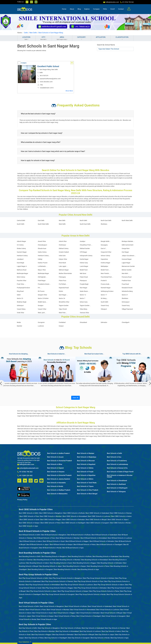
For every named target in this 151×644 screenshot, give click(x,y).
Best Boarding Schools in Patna (98, 566)
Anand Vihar (42, 241)
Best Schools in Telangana (116, 492)
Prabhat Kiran (126, 281)
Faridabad (62, 322)
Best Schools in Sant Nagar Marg (51, 33)
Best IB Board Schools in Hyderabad (104, 535)
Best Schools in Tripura (85, 486)
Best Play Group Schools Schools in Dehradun (90, 588)
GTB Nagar (83, 252)
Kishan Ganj (84, 263)
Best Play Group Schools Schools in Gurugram (58, 594)
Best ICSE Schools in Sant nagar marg (56, 426)
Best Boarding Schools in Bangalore (54, 556)
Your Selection (25, 642)
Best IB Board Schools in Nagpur (77, 541)
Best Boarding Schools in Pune (44, 560)
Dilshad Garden (85, 248)
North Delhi (83, 220)
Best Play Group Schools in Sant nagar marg (57, 411)
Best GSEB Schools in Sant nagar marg (111, 436)
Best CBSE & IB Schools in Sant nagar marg (57, 429)
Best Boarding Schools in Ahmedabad (95, 560)
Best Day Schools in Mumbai (45, 631)
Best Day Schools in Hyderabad (93, 628)
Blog (79, 9)
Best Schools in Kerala (55, 486)
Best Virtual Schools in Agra (47, 619)
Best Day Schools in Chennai (115, 628)
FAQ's (105, 9)
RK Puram (41, 291)
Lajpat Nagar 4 (22, 266)
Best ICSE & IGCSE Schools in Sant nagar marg (103, 431)
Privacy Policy (22, 500)
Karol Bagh (21, 263)
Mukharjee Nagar (22, 273)
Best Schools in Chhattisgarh (117, 488)
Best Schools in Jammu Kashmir (59, 479)
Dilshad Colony (64, 248)
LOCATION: (26, 38)
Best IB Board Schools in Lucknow (120, 538)
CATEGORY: (82, 38)
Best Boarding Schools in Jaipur (51, 566)
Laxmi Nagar (84, 266)
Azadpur (83, 241)
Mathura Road (22, 270)
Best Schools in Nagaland (86, 464)
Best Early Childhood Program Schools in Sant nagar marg (84, 434)
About (72, 9)
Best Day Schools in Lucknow (90, 631)
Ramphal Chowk (127, 288)
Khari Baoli (62, 263)
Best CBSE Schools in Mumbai (51, 516)
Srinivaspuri (126, 302)
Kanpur (61, 326)
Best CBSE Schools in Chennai (121, 513)
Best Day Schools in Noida (100, 638)
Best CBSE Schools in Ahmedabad (75, 516)
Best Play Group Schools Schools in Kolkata (99, 578)
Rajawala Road (64, 288)
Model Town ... (105, 270)
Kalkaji (40, 259)
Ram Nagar (84, 288)
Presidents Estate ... (44, 284)
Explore (87, 9)
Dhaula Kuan (42, 248)
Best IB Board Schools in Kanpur (61, 545)
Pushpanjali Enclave (23, 288)
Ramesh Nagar (106, 288)
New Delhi (33, 33)
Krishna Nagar (105, 263)
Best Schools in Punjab (85, 472)
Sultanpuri (20, 305)
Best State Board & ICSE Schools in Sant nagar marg (47, 434)
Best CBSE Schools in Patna (51, 523)
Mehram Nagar (64, 270)
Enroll (113, 9)
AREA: (62, 38)
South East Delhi (85, 224)
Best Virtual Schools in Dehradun (88, 613)
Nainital (19, 326)
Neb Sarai (83, 273)
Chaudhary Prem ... (86, 245)
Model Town (84, 270)
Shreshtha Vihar (64, 302)
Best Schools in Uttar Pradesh (88, 490)
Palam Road (84, 277)
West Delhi (62, 224)
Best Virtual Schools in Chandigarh (89, 616)
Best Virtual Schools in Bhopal (112, 613)
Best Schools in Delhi (114, 453)
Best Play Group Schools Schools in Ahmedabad (43, 585)
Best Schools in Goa (114, 457)
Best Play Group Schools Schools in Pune (89, 581)
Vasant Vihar (42, 309)
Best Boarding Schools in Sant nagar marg (86, 411)
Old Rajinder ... (43, 277)
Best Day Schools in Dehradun (63, 635)
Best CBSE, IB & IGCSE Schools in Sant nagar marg (88, 429)
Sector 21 (125, 295)
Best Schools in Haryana (56, 472)
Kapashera (104, 259)
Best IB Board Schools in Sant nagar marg (83, 426)
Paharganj (62, 277)
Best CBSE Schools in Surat (29, 520)
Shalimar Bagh (22, 302)
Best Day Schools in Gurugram (79, 638)
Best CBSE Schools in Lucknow (99, 516)
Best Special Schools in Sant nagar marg (39, 416)
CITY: (44, 38)
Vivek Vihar (21, 313)
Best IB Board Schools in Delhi (30, 535)
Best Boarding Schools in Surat (61, 563)
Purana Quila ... (106, 284)
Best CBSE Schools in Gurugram (98, 523)
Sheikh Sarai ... (43, 302)
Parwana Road (127, 277)
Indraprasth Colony (86, 256)
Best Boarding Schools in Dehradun (110, 563)
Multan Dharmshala (65, 273)
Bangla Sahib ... (106, 241)
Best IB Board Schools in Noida (50, 548)
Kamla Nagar (84, 259)
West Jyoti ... (42, 313)
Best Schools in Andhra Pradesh (58, 453)
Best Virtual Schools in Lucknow (108, 610)
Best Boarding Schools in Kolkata (80, 556)
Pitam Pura (62, 281)
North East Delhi (106, 220)
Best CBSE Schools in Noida (120, 523)
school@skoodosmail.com (28, 468)
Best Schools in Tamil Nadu (87, 483)
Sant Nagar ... (63, 295)
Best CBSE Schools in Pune (29, 516)
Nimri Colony (21, 277)
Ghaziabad (83, 322)
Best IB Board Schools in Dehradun (102, 541)
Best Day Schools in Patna (34, 638)
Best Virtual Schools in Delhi (29, 606)
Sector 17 (104, 295)
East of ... (104, 248)
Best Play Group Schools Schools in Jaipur (42, 591)
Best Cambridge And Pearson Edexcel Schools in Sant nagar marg (64, 439)
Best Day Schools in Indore (111, 631)
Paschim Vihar (22, 281)
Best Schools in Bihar (55, 464)
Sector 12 (83, 295)
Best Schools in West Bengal (87, 494)
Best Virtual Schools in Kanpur (43, 616)
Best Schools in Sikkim (85, 479)
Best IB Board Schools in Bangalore (54, 535)
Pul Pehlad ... (63, 284)
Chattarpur (62, 245)
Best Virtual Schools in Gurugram (114, 616)
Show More (69, 91)
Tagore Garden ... (85, 305)
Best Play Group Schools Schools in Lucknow (77, 585)
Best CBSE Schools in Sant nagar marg (30, 426)
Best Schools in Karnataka (56, 483)
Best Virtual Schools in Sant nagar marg (95, 413)
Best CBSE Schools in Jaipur (118, 520)
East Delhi (41, 220)
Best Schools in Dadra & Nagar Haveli (120, 472)
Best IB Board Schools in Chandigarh (109, 545)
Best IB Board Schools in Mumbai (68, 538)
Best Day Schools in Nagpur (41, 635)
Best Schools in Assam (55, 457)
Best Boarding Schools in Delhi (30, 556)
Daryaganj (104, 245)
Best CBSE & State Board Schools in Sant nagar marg (39, 431)
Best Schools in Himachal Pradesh (59, 475)
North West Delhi (127, 220)
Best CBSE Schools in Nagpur (51, 520)
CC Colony (20, 245)
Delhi (26, 33)
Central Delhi (21, 220)
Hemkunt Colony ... (44, 256)
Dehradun (104, 322)
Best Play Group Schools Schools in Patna (104, 591)
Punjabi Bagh (84, 284)
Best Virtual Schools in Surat (42, 613)
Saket (19, 295)
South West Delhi (43, 224)
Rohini (61, 291)
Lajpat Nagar (126, 263)
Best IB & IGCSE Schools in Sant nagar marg (72, 431)
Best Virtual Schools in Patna (65, 616)
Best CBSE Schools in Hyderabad (97, 513)
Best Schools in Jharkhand (116, 484)
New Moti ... (126, 273)
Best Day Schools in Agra (120, 638)
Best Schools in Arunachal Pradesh (60, 461)
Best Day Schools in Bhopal (84, 635)
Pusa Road (125, 284)
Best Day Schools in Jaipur (105, 635)
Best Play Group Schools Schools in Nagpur (58, 588)
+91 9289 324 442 (25, 476)
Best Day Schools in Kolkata (71, 628)
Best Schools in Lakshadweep (117, 464)
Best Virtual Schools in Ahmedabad (83, 610)
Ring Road (20, 291)
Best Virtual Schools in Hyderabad (100, 606)
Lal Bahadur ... (43, 266)
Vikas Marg (83, 309)
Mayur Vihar (42, 270)
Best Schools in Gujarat (55, 468)
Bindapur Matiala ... (128, 241)
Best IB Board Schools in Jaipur (38, 545)
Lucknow (41, 326)
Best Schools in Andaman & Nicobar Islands (120, 476)
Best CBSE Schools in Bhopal (96, 520)
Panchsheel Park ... (107, 277)
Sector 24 (62, 298)
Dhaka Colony (21, 248)
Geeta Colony (42, 252)
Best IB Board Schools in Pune (44, 538)
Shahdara (104, 224)
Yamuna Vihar (84, 313)
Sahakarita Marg (127, 291)
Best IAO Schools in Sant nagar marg (52, 436)
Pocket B (104, 281)
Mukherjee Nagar (43, 273)
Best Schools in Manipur (86, 453)
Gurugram (41, 322)
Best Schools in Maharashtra (57, 494)
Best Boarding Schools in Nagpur (85, 563)
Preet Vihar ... (21, 284)
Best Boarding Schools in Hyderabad (105, 556)
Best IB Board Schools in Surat (54, 541)
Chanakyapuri (42, 245)
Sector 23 (20, 298)
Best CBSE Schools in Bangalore (51, 513)
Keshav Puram (43, 263)
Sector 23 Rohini (43, 298)
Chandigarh (126, 322)
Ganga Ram (126, 248)
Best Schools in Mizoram (86, 461)
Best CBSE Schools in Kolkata (74, 513)
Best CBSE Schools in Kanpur (29, 523)
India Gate (62, 256)
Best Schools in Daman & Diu (117, 468)
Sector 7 (82, 298)
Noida (19, 322)
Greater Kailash (64, 252)
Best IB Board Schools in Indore (31, 541)
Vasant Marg (21, 309)
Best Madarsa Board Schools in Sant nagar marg (81, 436)
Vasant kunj (126, 305)
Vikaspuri (104, 309)
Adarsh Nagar (21, 241)
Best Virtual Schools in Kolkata (76, 606)
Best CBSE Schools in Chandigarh (73, 523)
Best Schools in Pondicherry (117, 461)
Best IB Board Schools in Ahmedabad (94, 538)
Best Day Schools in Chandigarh (56, 638)
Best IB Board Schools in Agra (73, 548)
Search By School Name (106, 45)
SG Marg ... (104, 298)
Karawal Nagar (127, 259)
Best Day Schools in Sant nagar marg (29, 411)
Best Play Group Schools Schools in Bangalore (66, 578)
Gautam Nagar (22, 252)
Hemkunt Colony (22, 256)
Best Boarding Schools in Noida (65, 569)
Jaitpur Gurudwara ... (129, 256)
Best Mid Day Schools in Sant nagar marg (31, 413)
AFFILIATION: (101, 38)
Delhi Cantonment (128, 245)
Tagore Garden (64, 305)
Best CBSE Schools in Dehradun (74, 520)
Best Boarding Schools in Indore (38, 563)
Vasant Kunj (105, 305)
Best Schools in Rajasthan (86, 475)
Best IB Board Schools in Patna (85, 545)
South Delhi (21, 224)
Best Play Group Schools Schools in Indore (109, 585)
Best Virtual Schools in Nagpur (65, 613)
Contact (121, 9)
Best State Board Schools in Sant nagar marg (112, 426)
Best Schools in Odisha (85, 468)
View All (75, 398)
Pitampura (83, 281)
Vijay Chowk (63, 309)
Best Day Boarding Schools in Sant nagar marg (116, 411)
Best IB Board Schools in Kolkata (79, 535)
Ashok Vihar (63, 241)
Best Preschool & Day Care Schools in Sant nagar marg (63, 413)
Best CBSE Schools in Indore (121, 516)
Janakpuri (20, 259)
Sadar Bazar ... (85, 291)
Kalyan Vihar (63, 259)
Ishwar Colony (105, 256)
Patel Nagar (42, 281)
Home (64, 9)
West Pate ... (63, 313)
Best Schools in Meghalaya (87, 457)
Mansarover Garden (128, 266)
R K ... (40, 288)
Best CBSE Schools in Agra (28, 526)
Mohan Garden (127, 270)
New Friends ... (106, 273)
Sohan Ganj (84, 302)
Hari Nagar (125, 252)
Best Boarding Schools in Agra (88, 569)
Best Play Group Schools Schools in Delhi (33, 578)
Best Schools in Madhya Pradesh (59, 490)
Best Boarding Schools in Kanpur (74, 566)
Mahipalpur (104, 266)
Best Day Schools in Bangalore (49, 628)
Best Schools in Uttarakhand (117, 481)
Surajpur (41, 305)
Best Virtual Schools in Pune (36, 610)
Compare (96, 9)
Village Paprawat (127, 309)
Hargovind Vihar (106, 252)
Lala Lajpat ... (63, 266)
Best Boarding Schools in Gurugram (40, 569)
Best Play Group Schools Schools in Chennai (57, 581)
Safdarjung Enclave (107, 291)
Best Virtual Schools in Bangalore (52, 606)
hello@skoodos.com (112, 2)
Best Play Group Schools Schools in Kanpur (73, 591)
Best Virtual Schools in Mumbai (58, 610)
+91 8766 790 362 (25, 472)
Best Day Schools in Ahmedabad (67, 631)
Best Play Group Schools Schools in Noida (91, 594)
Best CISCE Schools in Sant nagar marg (116, 434)
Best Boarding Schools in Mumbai (68, 560)
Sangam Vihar (42, 295)
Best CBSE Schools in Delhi (29, 513)
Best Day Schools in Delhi (28, 628)
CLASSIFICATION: (122, 38)
